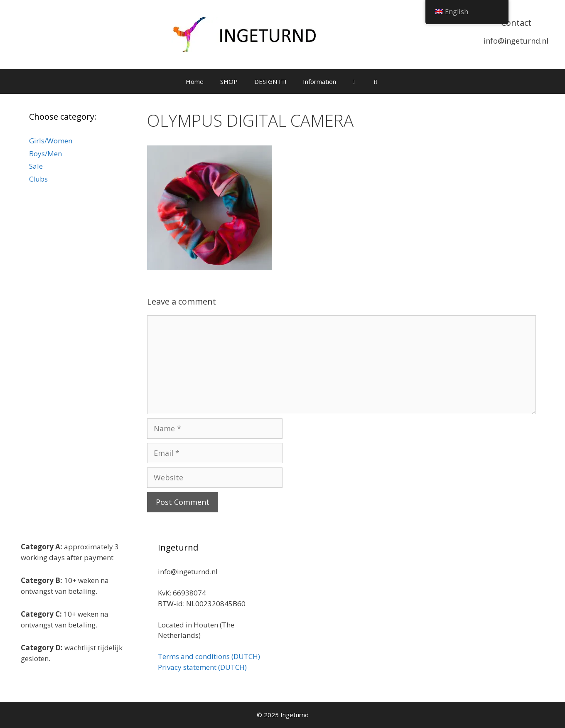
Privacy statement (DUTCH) (202, 667)
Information (319, 81)
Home (195, 81)
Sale (36, 166)
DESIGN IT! (270, 81)
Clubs (38, 179)
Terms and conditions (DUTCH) (209, 656)
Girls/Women (51, 141)
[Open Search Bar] (375, 81)
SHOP (229, 81)
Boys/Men (45, 154)
